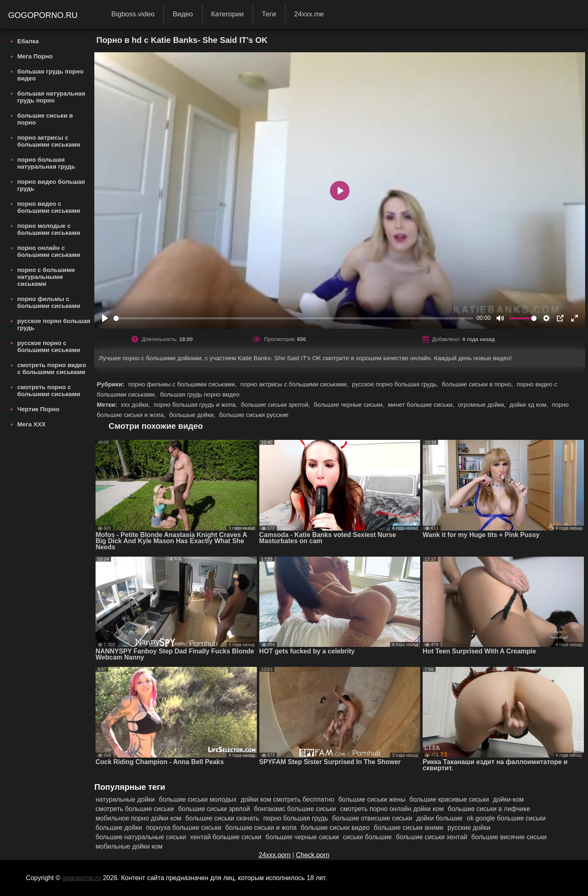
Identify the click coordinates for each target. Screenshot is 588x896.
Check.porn (313, 855)
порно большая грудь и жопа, (196, 405)
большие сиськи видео (335, 828)
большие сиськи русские (254, 415)
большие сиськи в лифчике (489, 809)
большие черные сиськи (302, 837)
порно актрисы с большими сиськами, (295, 384)
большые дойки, (193, 415)
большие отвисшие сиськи (372, 818)
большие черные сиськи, (350, 405)
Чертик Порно (38, 409)
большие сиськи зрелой (214, 809)
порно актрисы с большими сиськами (49, 141)
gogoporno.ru (44, 15)
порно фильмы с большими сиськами (49, 302)
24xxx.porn (274, 855)
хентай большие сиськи (226, 837)
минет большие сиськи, (422, 405)
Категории (227, 14)
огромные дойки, (482, 405)
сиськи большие (367, 837)
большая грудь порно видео (50, 75)
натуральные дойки (125, 799)
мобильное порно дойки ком (138, 818)
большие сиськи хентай (432, 837)
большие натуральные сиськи (141, 837)
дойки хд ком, (530, 405)
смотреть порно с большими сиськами (49, 390)
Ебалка (28, 41)
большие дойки (119, 828)
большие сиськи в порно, (478, 384)
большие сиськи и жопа (261, 828)
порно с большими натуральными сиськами (46, 277)
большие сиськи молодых (198, 799)
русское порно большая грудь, (396, 384)
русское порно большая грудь (54, 324)
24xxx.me (309, 14)
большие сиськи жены (372, 799)
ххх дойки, (136, 405)
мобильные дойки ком (129, 846)
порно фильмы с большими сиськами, (183, 384)
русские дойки (469, 828)
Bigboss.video (133, 14)
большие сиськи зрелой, (276, 405)
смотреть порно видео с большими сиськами (52, 368)
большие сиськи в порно (45, 119)
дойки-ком (508, 799)
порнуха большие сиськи (184, 828)
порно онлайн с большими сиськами (49, 251)
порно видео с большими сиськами (49, 207)
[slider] (293, 318)
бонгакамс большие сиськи (295, 809)
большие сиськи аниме (409, 828)
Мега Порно (35, 56)
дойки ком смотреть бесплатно (288, 799)
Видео (183, 14)
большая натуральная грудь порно (51, 97)
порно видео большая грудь (51, 185)
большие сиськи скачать (222, 818)
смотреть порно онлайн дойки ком (392, 809)
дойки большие (439, 818)
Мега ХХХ (31, 424)
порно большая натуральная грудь (46, 163)
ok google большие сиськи (506, 818)
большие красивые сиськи (449, 799)
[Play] (105, 318)
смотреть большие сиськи (135, 809)
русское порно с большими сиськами (49, 346)
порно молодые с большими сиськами (49, 229)
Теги (269, 14)
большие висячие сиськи (509, 837)
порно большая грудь (296, 818)
